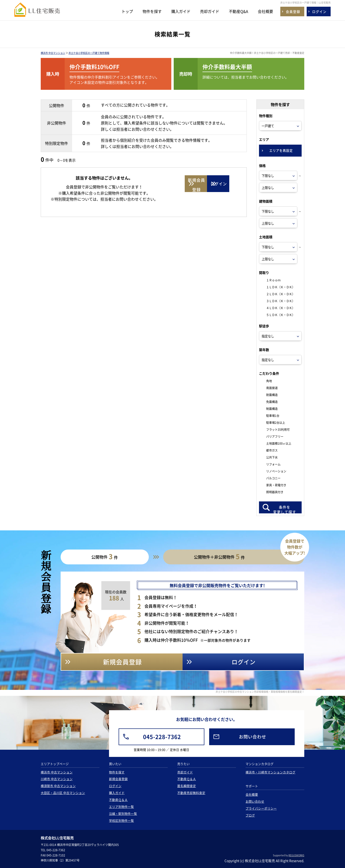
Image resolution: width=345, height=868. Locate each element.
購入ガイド (181, 11)
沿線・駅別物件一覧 (123, 814)
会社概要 (265, 11)
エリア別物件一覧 (121, 807)
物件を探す (152, 11)
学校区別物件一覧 (121, 820)
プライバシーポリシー (261, 808)
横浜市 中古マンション (53, 53)
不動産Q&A (239, 11)
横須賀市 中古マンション (58, 786)
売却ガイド (210, 11)
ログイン (115, 786)
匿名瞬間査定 (187, 786)
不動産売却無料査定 (191, 793)
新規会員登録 (118, 779)
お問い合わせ (255, 801)
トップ (127, 11)
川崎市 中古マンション (57, 779)
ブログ (250, 815)
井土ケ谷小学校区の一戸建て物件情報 (89, 53)
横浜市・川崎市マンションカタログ (270, 772)
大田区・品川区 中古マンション (63, 793)
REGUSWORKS (296, 855)
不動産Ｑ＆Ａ (118, 800)
